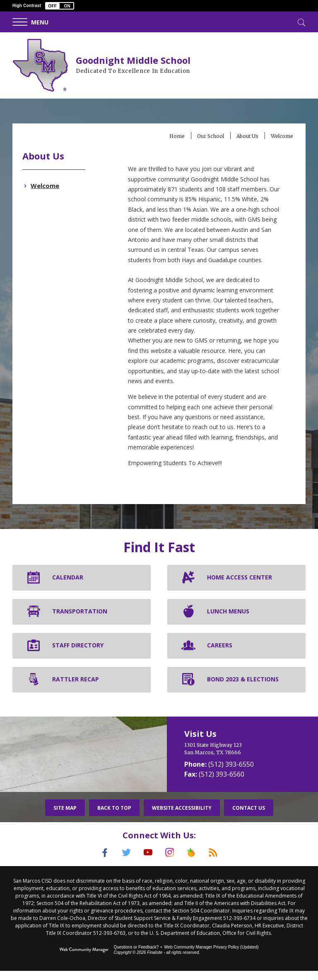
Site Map (65, 818)
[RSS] (219, 863)
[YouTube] (147, 863)
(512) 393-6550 (231, 774)
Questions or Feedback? (136, 956)
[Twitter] (123, 863)
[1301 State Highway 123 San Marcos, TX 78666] (242, 759)
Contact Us (249, 818)
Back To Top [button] (114, 818)
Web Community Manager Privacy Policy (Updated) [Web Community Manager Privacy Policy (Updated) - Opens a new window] (211, 956)
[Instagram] (171, 863)
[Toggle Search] (301, 22)
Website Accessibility (182, 818)
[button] (60, 6)
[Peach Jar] (195, 863)
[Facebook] (99, 863)
